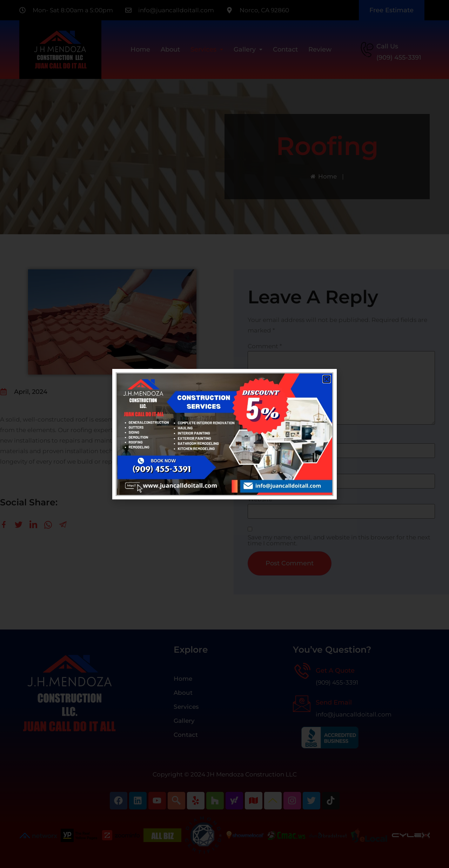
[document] (224, 434)
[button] (327, 379)
